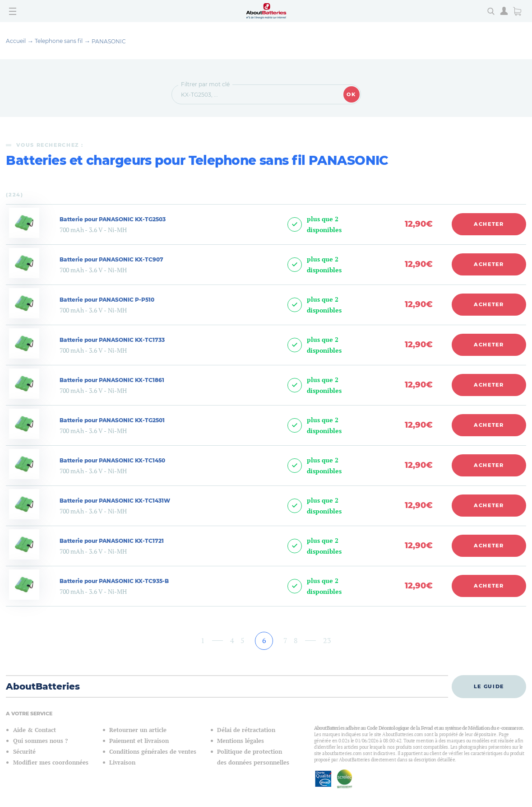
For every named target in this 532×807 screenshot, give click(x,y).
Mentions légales (241, 741)
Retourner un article (138, 730)
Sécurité (24, 752)
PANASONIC (109, 41)
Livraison (122, 763)
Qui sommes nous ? (40, 741)
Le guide (489, 686)
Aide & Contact (35, 730)
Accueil (16, 41)
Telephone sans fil (59, 41)
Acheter (489, 224)
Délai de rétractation (246, 730)
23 (327, 640)
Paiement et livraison (139, 741)
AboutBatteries (43, 686)
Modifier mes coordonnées (51, 763)
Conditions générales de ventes (153, 752)
